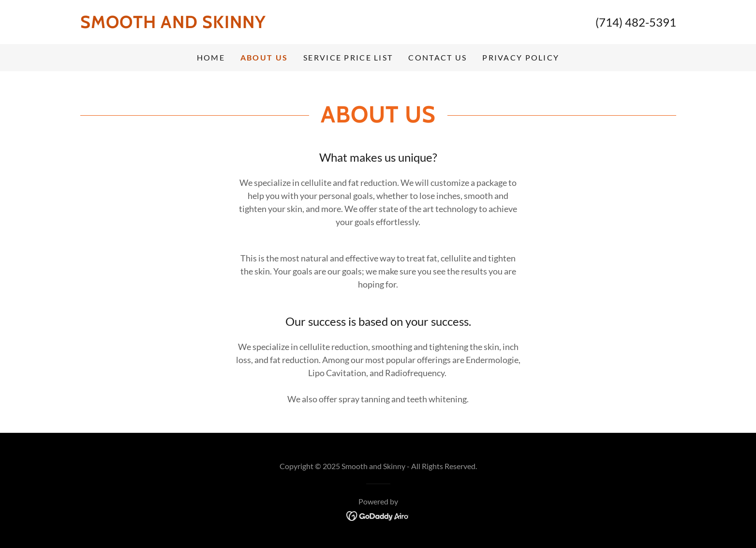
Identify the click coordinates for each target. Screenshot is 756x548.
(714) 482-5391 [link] (636, 22)
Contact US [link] (437, 57)
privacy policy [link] (521, 57)
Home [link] (211, 57)
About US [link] (264, 57)
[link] (229, 25)
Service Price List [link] (348, 57)
